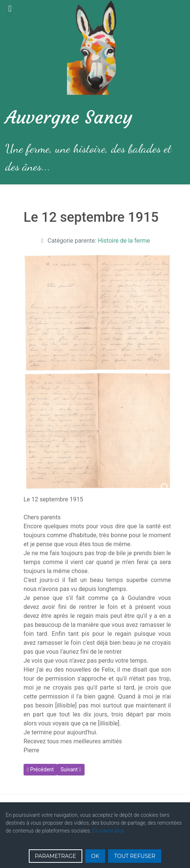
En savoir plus (108, 831)
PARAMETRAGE (56, 856)
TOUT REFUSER (135, 856)
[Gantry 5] (95, 47)
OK (95, 856)
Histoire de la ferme (124, 241)
